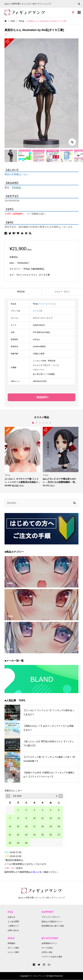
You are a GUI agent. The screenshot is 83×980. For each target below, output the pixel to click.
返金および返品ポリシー (52, 922)
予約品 (26, 269)
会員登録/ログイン (49, 943)
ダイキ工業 (44, 275)
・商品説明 (40, 397)
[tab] (21, 292)
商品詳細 (21, 292)
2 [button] (36, 423)
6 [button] (50, 423)
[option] (22, 457)
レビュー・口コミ (62, 292)
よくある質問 (13, 922)
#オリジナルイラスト (27, 275)
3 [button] (40, 423)
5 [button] (47, 423)
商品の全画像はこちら (16, 174)
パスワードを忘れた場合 (52, 957)
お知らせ (11, 917)
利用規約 (11, 943)
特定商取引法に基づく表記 (53, 926)
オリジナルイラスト (46, 304)
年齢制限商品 (38, 269)
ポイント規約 (13, 948)
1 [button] (33, 423)
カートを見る (47, 948)
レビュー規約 (13, 952)
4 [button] (43, 423)
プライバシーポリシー (51, 917)
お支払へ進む (47, 952)
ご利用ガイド (13, 926)
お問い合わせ (13, 930)
